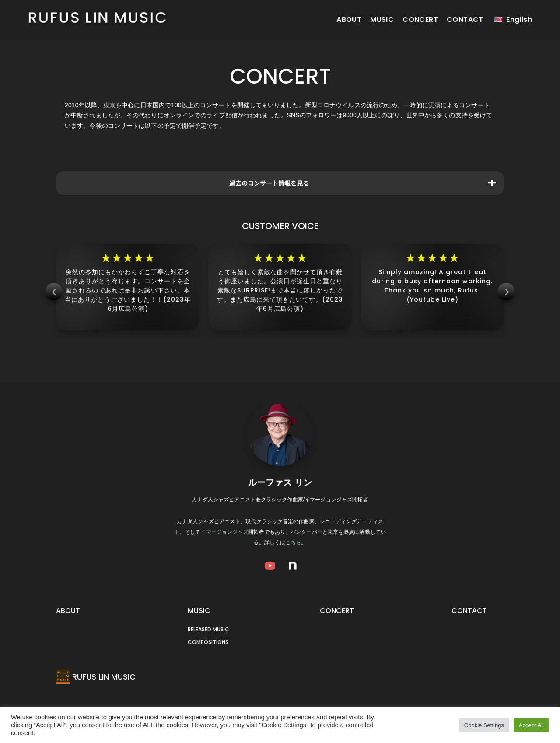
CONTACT (465, 19)
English (519, 19)
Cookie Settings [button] (484, 725)
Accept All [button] (531, 725)
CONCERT (420, 19)
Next (506, 292)
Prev (54, 292)
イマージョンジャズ (224, 532)
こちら (293, 542)
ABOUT (349, 19)
